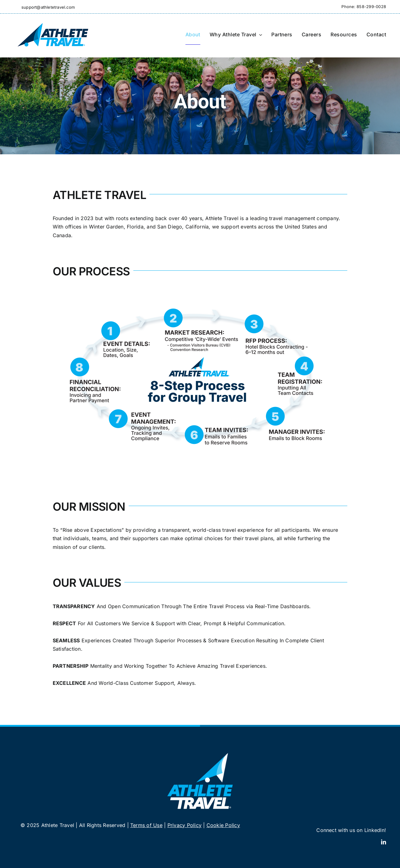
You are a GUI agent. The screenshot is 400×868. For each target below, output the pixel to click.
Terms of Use (146, 825)
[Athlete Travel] (53, 22)
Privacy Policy (184, 825)
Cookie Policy (223, 825)
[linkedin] (384, 842)
